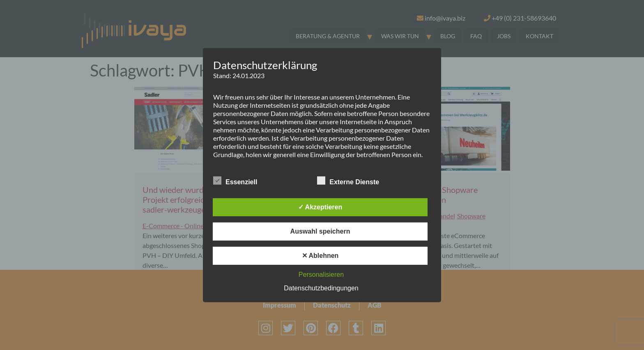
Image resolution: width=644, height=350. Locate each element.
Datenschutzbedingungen (321, 288)
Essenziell (235, 181)
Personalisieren (321, 275)
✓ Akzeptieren (320, 207)
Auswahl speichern (320, 231)
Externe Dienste (348, 181)
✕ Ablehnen (320, 256)
